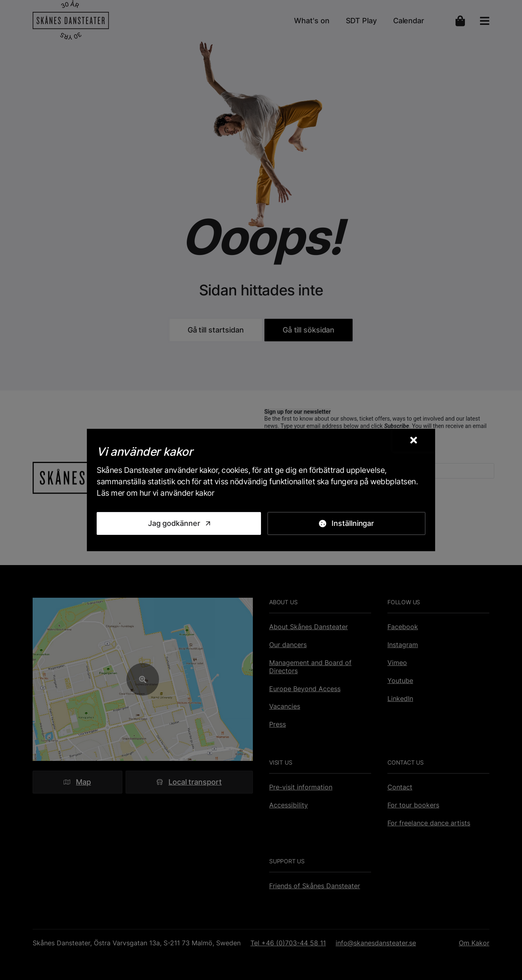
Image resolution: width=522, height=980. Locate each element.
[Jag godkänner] (179, 523)
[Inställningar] (346, 523)
